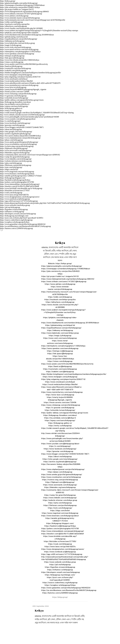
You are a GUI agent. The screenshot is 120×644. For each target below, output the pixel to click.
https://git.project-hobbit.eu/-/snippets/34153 (17, 9)
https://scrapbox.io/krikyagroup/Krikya (15, 222)
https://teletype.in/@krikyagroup (12, 56)
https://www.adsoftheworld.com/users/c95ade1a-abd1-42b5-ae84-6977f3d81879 (30, 83)
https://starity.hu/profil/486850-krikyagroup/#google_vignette (23, 89)
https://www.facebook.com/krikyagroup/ (15, 123)
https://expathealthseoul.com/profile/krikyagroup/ (19, 39)
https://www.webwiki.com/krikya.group (15, 205)
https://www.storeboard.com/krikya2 (14, 79)
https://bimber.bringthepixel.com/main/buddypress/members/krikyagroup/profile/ (31, 73)
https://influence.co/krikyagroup (12, 212)
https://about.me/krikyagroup (11, 129)
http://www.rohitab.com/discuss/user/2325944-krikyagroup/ (22, 115)
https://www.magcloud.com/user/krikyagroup (17, 172)
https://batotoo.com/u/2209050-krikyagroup (16, 228)
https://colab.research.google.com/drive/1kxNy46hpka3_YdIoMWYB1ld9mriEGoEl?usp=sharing (37, 113)
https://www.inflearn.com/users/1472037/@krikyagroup (21, 14)
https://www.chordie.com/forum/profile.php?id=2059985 (21, 28)
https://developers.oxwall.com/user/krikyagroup (18, 214)
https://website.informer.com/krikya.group (16, 161)
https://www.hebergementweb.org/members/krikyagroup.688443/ (24, 12)
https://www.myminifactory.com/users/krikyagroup (19, 85)
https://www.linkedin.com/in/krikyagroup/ (16, 159)
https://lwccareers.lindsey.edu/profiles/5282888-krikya (20, 136)
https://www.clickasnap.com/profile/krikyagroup (18, 94)
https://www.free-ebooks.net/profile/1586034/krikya (20, 60)
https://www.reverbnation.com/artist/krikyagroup (18, 144)
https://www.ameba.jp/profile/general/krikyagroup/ (19, 142)
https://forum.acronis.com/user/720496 (15, 92)
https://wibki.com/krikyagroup (11, 22)
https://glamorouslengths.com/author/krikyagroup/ (19, 3)
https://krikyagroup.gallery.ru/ (11, 108)
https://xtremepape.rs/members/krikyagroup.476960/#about (22, 5)
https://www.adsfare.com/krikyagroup (14, 16)
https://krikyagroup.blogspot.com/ (13, 178)
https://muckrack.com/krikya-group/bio (15, 24)
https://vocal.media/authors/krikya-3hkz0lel (16, 81)
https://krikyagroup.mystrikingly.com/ (14, 216)
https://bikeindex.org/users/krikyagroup (15, 153)
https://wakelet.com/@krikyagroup (13, 70)
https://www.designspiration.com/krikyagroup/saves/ (20, 197)
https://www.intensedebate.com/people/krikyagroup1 (20, 184)
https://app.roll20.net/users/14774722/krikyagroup (19, 201)
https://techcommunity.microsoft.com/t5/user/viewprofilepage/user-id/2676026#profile (33, 20)
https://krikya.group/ (64, 264)
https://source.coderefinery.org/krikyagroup (16, 220)
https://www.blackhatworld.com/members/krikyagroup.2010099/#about (27, 35)
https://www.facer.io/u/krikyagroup (13, 87)
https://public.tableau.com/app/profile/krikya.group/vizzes (22, 100)
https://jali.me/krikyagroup (10, 207)
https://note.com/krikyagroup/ (11, 167)
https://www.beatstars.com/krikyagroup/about (17, 174)
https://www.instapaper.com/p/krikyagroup (16, 75)
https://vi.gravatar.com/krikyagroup (13, 96)
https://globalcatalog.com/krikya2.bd (14, 37)
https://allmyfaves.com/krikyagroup (13, 26)
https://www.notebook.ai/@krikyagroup (15, 199)
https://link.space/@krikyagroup (12, 58)
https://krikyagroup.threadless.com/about (15, 102)
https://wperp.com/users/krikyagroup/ (14, 106)
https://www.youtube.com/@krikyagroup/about (18, 119)
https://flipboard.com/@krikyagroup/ (14, 148)
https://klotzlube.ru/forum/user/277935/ (15, 190)
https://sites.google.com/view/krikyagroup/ (16, 132)
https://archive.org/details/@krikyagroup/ (16, 134)
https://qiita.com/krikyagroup (11, 163)
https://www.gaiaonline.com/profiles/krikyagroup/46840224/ (23, 224)
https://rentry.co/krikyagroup (11, 110)
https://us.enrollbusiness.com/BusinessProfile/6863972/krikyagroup (25, 226)
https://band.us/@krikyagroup (11, 66)
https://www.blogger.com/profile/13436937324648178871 (22, 127)
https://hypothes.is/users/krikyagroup (14, 209)
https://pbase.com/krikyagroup (11, 140)
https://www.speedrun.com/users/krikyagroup (17, 54)
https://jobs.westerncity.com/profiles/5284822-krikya (20, 7)
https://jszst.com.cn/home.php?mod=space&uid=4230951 (22, 218)
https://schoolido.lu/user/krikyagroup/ (14, 98)
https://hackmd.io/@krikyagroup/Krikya (15, 180)
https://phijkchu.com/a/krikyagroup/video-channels (19, 33)
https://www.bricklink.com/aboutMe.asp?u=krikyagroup (21, 188)
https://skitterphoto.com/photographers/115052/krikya (20, 52)
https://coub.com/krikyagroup (11, 193)
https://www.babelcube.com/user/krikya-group (17, 43)
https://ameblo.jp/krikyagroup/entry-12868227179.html (21, 176)
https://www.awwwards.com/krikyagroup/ (16, 150)
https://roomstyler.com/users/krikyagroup (15, 68)
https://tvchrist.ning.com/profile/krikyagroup (17, 146)
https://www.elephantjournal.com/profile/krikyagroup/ (20, 138)
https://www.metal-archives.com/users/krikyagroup (19, 49)
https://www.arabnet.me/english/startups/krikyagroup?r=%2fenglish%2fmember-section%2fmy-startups (39, 30)
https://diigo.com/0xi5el (9, 169)
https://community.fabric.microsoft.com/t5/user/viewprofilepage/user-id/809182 (30, 155)
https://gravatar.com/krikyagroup (12, 125)
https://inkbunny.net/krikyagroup (12, 41)
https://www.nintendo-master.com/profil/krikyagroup (20, 18)
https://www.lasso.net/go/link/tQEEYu (14, 195)
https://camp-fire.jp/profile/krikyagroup (15, 157)
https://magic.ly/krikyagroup (11, 45)
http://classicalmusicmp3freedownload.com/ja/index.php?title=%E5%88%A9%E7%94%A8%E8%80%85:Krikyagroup (45, 203)
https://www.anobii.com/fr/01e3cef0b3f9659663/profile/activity (24, 64)
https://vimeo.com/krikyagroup (12, 62)
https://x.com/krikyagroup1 (10, 121)
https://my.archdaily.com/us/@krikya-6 (15, 104)
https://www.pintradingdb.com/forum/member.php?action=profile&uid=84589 (29, 117)
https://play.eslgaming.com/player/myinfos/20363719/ (20, 77)
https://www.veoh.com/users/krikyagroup (16, 47)
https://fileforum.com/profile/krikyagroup (16, 165)
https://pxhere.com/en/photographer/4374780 (17, 182)
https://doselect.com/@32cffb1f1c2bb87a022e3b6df (20, 186)
